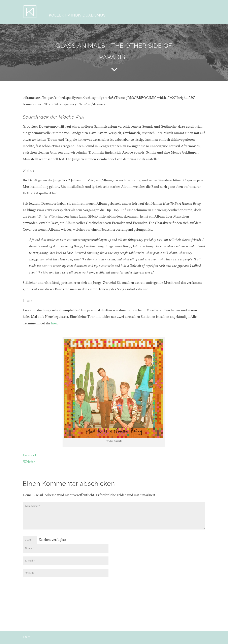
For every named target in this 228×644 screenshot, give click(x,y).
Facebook (30, 455)
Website (29, 462)
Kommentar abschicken (183, 586)
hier (54, 323)
